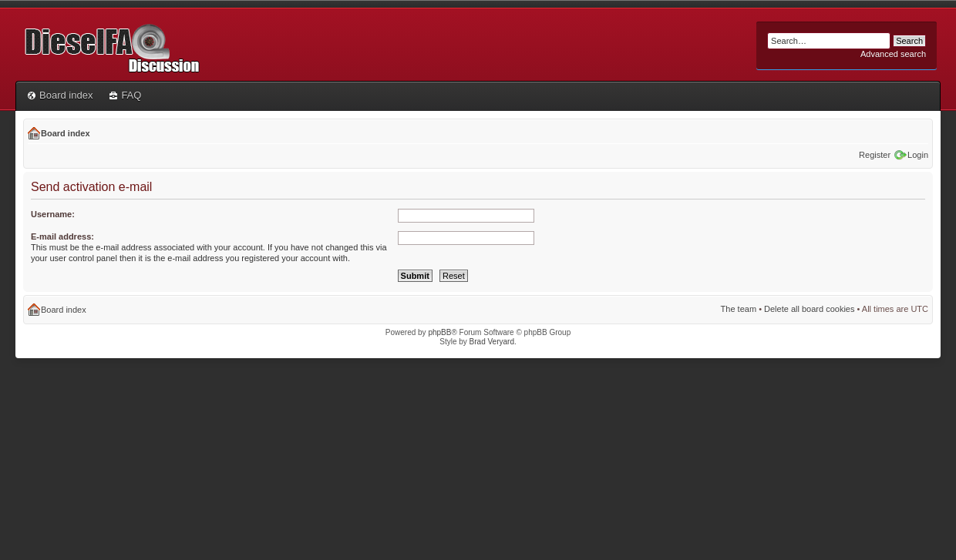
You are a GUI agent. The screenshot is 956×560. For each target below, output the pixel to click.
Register (875, 155)
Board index (60, 95)
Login (918, 155)
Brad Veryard (492, 342)
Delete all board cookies (809, 309)
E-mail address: (62, 236)
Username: (53, 214)
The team (739, 309)
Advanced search (893, 54)
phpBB (439, 332)
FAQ (125, 95)
